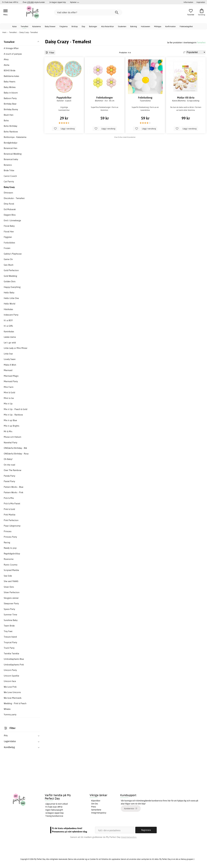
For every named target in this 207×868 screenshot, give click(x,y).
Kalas (14, 26)
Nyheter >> (75, 2)
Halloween (145, 26)
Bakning (134, 26)
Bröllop (75, 26)
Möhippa (158, 26)
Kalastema (36, 26)
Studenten (122, 26)
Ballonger (93, 26)
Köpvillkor (96, 801)
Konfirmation (170, 26)
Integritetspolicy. (129, 837)
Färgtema (64, 26)
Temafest (24, 26)
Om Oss (95, 804)
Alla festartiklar (108, 26)
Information (188, 2)
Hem (4, 32)
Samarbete (96, 810)
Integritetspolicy (99, 813)
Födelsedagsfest (186, 26)
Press (94, 807)
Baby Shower (50, 26)
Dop (83, 26)
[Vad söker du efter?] (88, 12)
